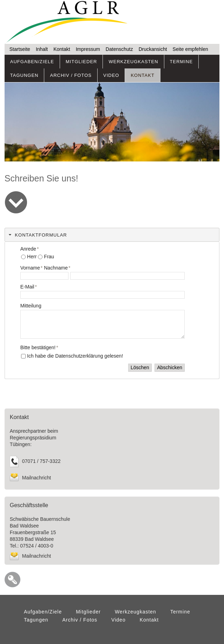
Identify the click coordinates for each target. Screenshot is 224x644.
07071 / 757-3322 (41, 461)
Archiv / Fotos (71, 75)
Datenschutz (119, 49)
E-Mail (29, 287)
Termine (182, 62)
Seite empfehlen (190, 49)
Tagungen (24, 75)
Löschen (140, 367)
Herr (32, 257)
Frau (49, 257)
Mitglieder (81, 62)
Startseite (20, 49)
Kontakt (62, 49)
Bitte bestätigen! (39, 347)
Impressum (88, 49)
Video (111, 75)
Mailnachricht (37, 478)
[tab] (112, 235)
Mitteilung (31, 306)
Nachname (57, 268)
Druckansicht (153, 49)
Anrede (30, 249)
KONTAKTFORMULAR (41, 235)
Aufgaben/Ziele (32, 62)
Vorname (32, 268)
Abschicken (170, 367)
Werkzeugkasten (133, 62)
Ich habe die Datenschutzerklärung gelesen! (75, 356)
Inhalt (42, 49)
